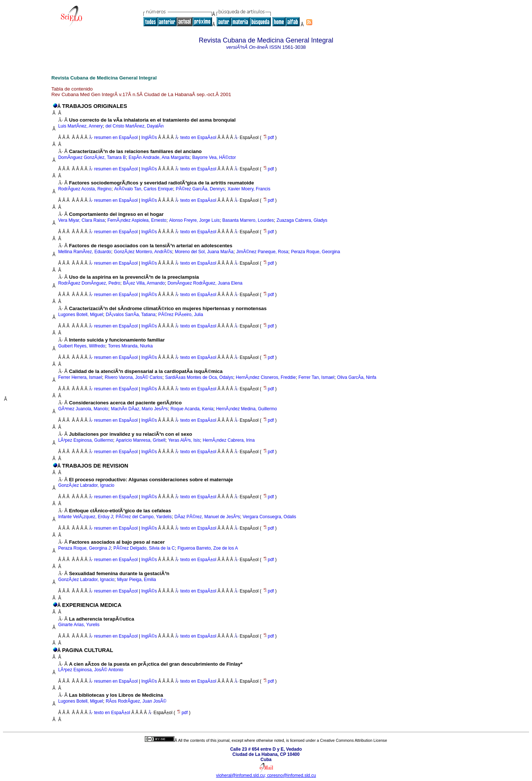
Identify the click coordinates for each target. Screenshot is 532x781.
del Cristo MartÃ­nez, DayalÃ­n (135, 126)
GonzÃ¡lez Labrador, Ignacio (86, 485)
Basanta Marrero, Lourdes (248, 220)
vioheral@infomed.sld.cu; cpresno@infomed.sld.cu (266, 775)
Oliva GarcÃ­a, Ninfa (357, 377)
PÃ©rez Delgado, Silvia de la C (144, 548)
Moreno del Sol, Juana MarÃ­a (204, 252)
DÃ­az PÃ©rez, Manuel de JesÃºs (207, 517)
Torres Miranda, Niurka (130, 346)
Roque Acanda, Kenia (192, 409)
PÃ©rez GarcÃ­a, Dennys (200, 189)
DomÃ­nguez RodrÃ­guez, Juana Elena (205, 283)
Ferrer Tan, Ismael (316, 377)
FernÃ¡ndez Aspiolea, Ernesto (137, 220)
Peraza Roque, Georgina (316, 252)
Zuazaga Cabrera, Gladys (302, 220)
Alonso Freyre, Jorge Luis (195, 220)
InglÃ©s (149, 137)
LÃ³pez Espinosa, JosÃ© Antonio (91, 670)
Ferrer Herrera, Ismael (80, 377)
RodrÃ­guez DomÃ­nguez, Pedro (89, 283)
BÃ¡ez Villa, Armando (144, 283)
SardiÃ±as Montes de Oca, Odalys (199, 377)
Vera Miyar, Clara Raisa (81, 220)
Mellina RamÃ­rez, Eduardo (84, 252)
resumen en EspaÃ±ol (116, 137)
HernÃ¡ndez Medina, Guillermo (247, 409)
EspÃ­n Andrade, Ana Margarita (159, 157)
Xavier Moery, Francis (249, 189)
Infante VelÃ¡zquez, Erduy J (85, 517)
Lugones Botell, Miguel (80, 315)
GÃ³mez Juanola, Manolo (83, 409)
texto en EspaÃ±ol (198, 137)
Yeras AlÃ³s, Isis (184, 440)
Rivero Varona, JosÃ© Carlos (133, 377)
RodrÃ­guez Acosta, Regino (85, 189)
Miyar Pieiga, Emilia (137, 580)
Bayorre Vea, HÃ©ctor (214, 157)
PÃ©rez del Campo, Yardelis (144, 517)
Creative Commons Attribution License (353, 740)
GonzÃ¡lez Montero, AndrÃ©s (143, 252)
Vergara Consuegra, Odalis (270, 517)
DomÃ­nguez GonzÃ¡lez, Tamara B (92, 157)
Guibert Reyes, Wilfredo (81, 346)
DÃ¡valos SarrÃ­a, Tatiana (131, 315)
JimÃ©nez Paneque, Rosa (262, 252)
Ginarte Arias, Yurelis (79, 625)
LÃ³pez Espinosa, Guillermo (86, 440)
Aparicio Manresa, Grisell (141, 440)
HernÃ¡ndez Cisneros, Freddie (266, 377)
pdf (269, 137)
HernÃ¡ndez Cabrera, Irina (229, 440)
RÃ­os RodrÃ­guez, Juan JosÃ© (136, 701)
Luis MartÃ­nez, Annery (80, 126)
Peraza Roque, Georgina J (84, 548)
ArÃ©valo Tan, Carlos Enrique (144, 189)
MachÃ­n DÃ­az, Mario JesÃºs (139, 409)
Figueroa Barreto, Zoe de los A (208, 548)
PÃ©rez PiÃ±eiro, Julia (180, 315)
